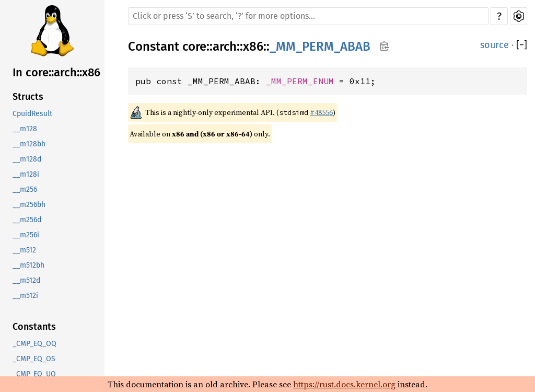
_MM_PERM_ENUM (300, 81)
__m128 (25, 129)
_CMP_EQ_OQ (34, 344)
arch (225, 47)
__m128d (27, 159)
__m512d (26, 280)
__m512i (25, 296)
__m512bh (28, 265)
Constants (34, 327)
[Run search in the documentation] (308, 16)
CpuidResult (32, 114)
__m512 (24, 250)
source (495, 45)
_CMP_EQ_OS (34, 359)
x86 (253, 47)
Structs (28, 97)
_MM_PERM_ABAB (320, 47)
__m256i (26, 235)
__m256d (27, 220)
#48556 (321, 112)
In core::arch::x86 (56, 72)
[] (522, 45)
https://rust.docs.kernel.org (344, 384)
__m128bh (29, 144)
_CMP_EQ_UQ (34, 374)
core (194, 47)
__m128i (26, 174)
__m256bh (29, 205)
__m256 (25, 189)
